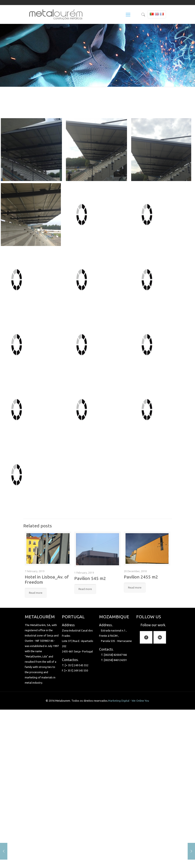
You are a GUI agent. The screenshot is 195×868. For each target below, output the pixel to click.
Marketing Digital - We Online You (129, 701)
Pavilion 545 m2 (90, 578)
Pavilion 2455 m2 (141, 577)
